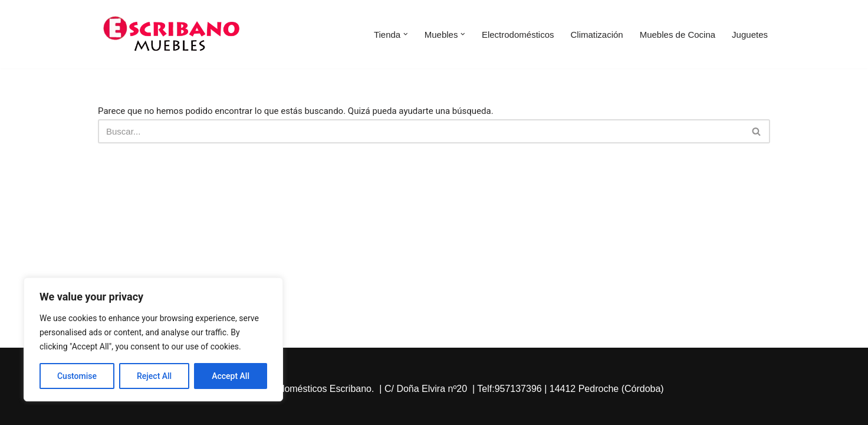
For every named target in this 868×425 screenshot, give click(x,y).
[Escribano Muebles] (172, 34)
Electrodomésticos (518, 35)
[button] (406, 34)
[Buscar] (421, 131)
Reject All (154, 376)
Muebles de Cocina (678, 35)
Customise (77, 376)
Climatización (596, 35)
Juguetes (750, 35)
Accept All (231, 376)
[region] (153, 339)
